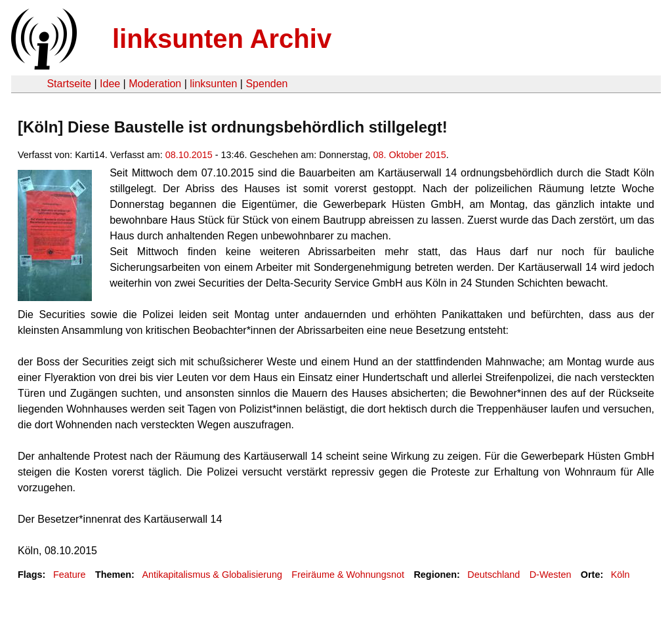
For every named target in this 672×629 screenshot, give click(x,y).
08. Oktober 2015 (410, 155)
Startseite (69, 84)
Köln (620, 575)
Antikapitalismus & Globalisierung (212, 575)
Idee (110, 84)
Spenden (266, 84)
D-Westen (551, 575)
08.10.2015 (189, 155)
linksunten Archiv (222, 39)
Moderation (155, 84)
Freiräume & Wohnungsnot (348, 575)
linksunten (213, 84)
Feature (70, 575)
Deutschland (493, 575)
